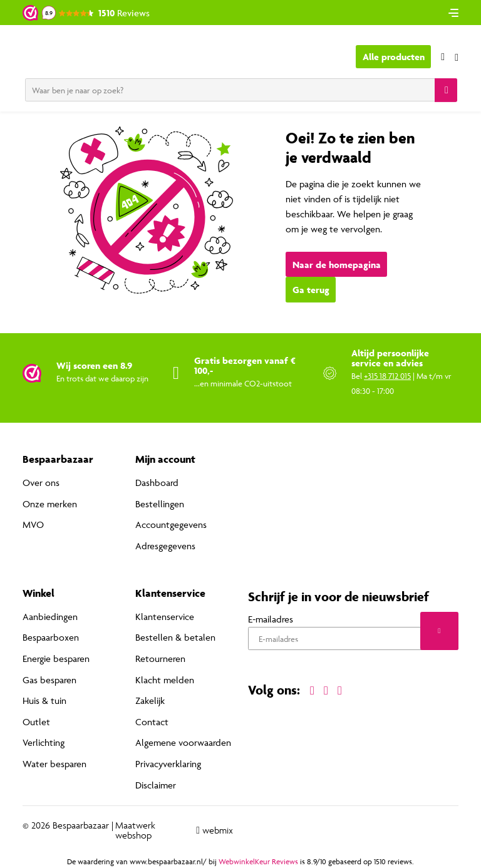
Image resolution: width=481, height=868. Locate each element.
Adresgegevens (165, 546)
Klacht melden (165, 680)
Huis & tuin (44, 700)
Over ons (41, 483)
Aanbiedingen (50, 617)
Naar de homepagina (337, 265)
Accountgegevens (171, 524)
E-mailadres (271, 619)
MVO (33, 524)
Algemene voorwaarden (183, 742)
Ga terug (311, 290)
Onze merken (50, 504)
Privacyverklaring (168, 764)
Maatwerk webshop (135, 830)
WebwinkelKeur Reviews (258, 861)
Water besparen (54, 764)
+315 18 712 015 (387, 376)
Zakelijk (150, 700)
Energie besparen (56, 659)
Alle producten (394, 57)
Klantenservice (165, 617)
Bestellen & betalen (175, 637)
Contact (152, 722)
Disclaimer (156, 785)
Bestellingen (160, 504)
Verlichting (44, 742)
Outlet (36, 722)
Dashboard (157, 483)
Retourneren (160, 659)
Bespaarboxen (51, 637)
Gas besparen (49, 680)
